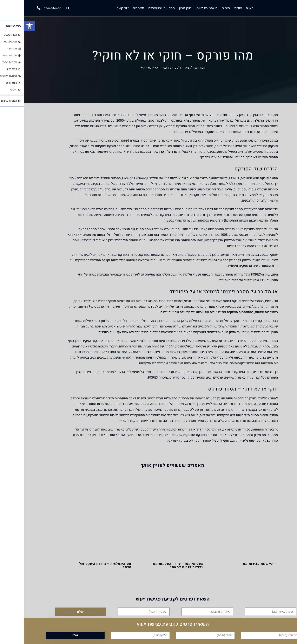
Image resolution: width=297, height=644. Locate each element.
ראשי (226, 8)
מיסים (202, 8)
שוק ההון (161, 8)
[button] (5, 26)
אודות (214, 8)
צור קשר (99, 8)
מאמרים (114, 8)
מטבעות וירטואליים (137, 8)
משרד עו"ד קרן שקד (142, 152)
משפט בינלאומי (183, 8)
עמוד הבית (175, 68)
